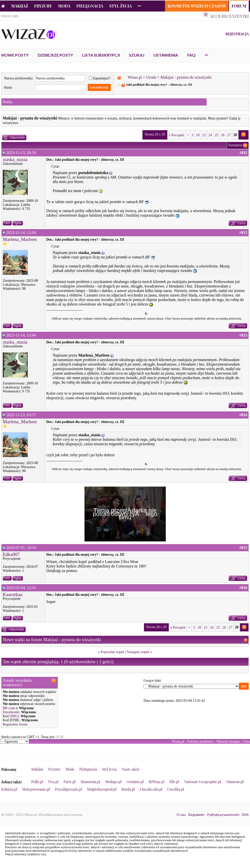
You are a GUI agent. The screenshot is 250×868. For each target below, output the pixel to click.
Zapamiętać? (100, 78)
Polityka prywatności (223, 815)
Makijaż (20, 6)
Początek (176, 135)
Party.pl (69, 782)
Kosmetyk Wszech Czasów (197, 6)
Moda (64, 6)
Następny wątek (138, 652)
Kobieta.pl (9, 789)
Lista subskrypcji (101, 55)
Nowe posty (15, 55)
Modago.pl (113, 782)
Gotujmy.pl (135, 782)
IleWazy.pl (157, 782)
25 (216, 135)
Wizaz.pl (135, 77)
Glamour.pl (235, 782)
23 (204, 135)
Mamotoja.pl (90, 782)
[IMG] (14, 716)
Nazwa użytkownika (18, 78)
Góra (246, 741)
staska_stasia (15, 159)
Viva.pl (53, 782)
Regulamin (196, 815)
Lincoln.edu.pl (151, 789)
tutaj (43, 854)
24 (210, 135)
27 (229, 135)
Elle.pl (174, 782)
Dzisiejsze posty (55, 55)
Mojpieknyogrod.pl (102, 789)
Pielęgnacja (90, 6)
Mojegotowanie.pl (36, 789)
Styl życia (120, 6)
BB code (9, 708)
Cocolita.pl (176, 789)
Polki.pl (37, 782)
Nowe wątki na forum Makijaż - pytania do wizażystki (52, 640)
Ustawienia (166, 55)
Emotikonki (11, 712)
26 (223, 135)
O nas (181, 815)
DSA (245, 815)
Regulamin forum (15, 724)
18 (198, 135)
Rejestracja (237, 34)
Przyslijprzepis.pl (68, 789)
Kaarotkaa (12, 594)
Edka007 (11, 554)
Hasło (8, 88)
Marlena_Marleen (20, 239)
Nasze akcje (130, 769)
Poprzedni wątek (112, 652)
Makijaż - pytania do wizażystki (186, 77)
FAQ (191, 55)
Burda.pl (128, 789)
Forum (239, 6)
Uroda (151, 77)
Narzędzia (235, 145)
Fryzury (43, 6)
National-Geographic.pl (203, 782)
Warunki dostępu (228, 741)
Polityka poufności (200, 741)
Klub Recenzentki (230, 16)
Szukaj (137, 55)
